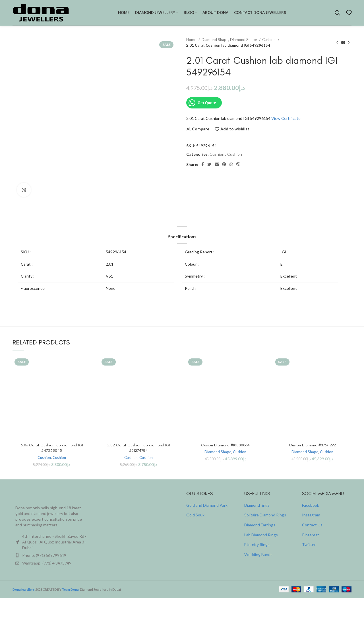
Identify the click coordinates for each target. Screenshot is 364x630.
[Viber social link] (238, 165)
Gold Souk (195, 515)
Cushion (269, 40)
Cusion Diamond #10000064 (225, 445)
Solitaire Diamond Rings (265, 515)
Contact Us (312, 525)
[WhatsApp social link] (231, 165)
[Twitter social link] (209, 165)
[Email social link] (217, 165)
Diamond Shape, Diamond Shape (230, 40)
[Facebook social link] (203, 165)
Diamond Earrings (260, 525)
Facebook (311, 505)
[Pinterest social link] (224, 165)
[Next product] (349, 43)
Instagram (311, 515)
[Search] (338, 13)
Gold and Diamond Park (207, 505)
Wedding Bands (258, 554)
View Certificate (286, 118)
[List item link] (52, 555)
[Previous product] (337, 43)
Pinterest (311, 535)
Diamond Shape (218, 452)
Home (192, 40)
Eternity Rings (257, 544)
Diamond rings (257, 505)
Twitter (309, 544)
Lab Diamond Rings (261, 535)
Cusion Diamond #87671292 (312, 445)
